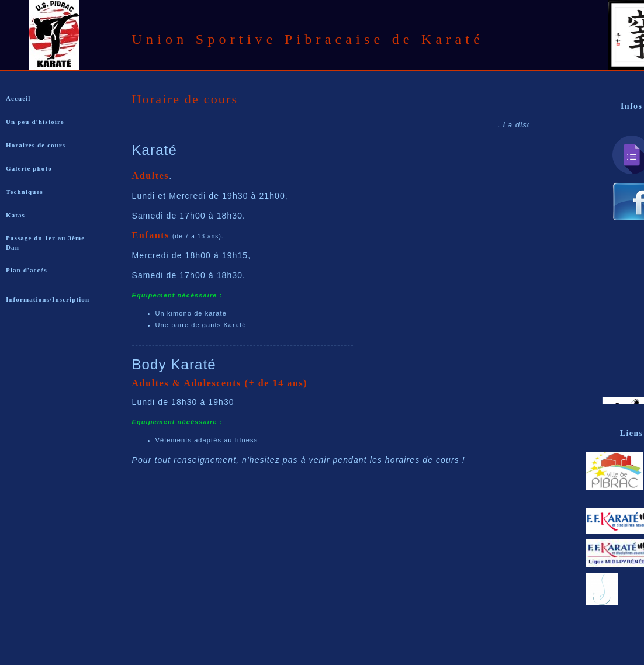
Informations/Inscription (48, 299)
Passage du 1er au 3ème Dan (45, 243)
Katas (15, 215)
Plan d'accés (27, 270)
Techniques (25, 192)
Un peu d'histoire (35, 122)
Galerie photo (29, 168)
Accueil (18, 98)
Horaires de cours (36, 145)
